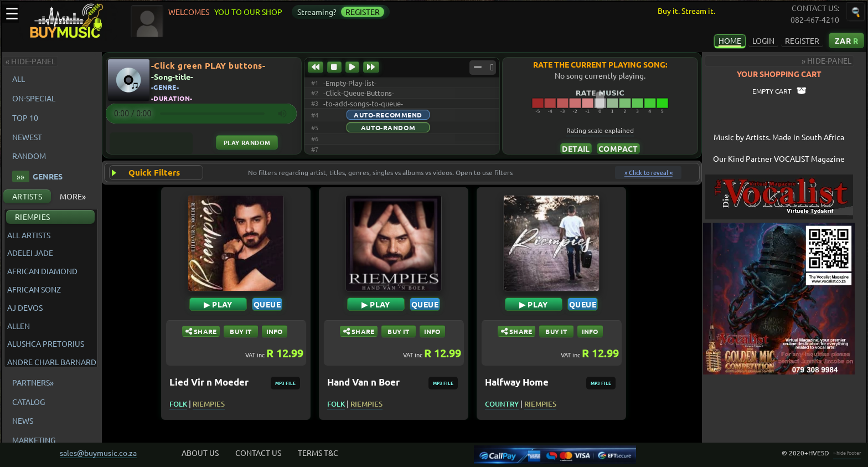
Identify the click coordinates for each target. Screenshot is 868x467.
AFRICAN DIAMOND (42, 271)
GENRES (37, 176)
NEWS (23, 420)
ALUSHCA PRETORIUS (46, 344)
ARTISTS (27, 196)
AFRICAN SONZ (34, 289)
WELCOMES (190, 12)
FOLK (183, 404)
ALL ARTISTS (29, 235)
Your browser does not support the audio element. (203, 114)
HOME (730, 40)
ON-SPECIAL (34, 98)
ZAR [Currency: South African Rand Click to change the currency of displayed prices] (846, 40)
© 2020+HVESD (805, 453)
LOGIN (763, 40)
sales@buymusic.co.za (98, 453)
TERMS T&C (318, 453)
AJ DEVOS (25, 308)
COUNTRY (506, 404)
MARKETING (34, 440)
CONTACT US (258, 453)
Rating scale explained (607, 130)
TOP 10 (25, 117)
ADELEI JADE (30, 253)
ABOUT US (200, 453)
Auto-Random (392, 127)
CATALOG (29, 402)
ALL (20, 79)
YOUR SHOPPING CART (788, 74)
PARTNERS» (33, 382)
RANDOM (29, 156)
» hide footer (847, 453)
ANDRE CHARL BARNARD (52, 362)
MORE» (73, 196)
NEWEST (27, 137)
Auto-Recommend (392, 115)
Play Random (248, 142)
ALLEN (19, 326)
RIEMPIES (32, 217)
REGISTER (802, 40)
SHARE (205, 331)
